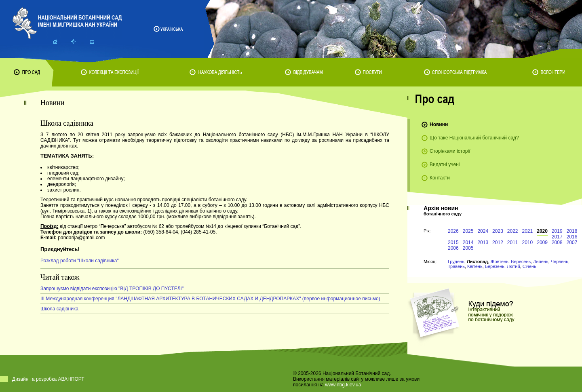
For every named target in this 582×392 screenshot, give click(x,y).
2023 (498, 231)
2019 (557, 231)
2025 (468, 231)
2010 (528, 242)
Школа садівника (59, 309)
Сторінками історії (450, 151)
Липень (541, 261)
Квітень (475, 266)
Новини (439, 124)
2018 (572, 231)
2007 (572, 242)
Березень (495, 266)
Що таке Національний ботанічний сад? (474, 138)
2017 (557, 237)
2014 (468, 242)
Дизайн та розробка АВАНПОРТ (48, 379)
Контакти (440, 178)
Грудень (456, 261)
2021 (528, 231)
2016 (572, 237)
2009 (542, 242)
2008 (557, 242)
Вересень (521, 261)
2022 (513, 231)
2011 (513, 242)
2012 (498, 242)
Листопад (477, 261)
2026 (453, 231)
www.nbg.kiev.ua (343, 385)
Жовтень (499, 261)
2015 (453, 242)
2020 (542, 231)
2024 (483, 231)
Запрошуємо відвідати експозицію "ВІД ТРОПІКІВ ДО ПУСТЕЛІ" (112, 289)
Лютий (513, 266)
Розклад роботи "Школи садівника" (80, 261)
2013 (483, 242)
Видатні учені (445, 164)
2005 (468, 248)
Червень (560, 261)
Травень (456, 266)
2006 (453, 248)
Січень (529, 266)
